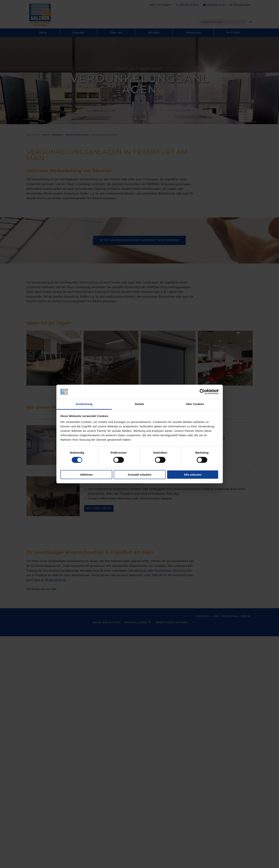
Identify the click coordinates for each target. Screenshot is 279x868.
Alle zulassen (193, 475)
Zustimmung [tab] (84, 404)
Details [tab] (140, 404)
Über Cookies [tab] (195, 404)
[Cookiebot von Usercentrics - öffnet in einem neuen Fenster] (202, 392)
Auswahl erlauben (139, 475)
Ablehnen (86, 475)
